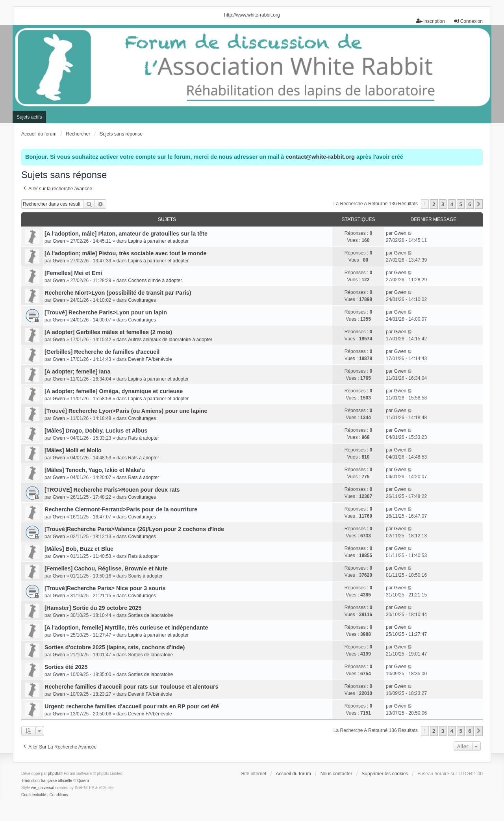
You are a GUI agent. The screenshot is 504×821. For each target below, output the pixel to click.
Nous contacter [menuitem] (336, 774)
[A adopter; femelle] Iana (77, 371)
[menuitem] (34, 795)
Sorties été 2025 (66, 667)
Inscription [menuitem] (431, 21)
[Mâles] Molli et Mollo (73, 450)
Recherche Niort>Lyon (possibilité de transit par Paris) (118, 293)
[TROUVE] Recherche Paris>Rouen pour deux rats (112, 490)
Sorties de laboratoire (150, 615)
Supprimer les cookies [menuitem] (385, 774)
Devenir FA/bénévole (150, 359)
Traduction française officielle (47, 781)
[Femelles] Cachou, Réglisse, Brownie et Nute (106, 568)
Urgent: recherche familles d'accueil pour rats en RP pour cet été (132, 706)
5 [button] (460, 204)
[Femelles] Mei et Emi (73, 273)
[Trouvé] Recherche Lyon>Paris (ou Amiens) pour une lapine (126, 411)
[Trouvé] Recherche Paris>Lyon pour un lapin (106, 312)
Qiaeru (83, 781)
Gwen (59, 241)
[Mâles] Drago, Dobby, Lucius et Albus (96, 431)
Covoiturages (142, 300)
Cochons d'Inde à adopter (155, 280)
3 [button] (443, 204)
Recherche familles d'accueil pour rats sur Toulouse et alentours (131, 687)
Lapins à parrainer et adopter (158, 241)
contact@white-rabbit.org (320, 157)
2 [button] (434, 204)
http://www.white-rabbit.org (252, 15)
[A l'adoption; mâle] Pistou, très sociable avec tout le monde (126, 253)
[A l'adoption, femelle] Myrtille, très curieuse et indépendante (126, 628)
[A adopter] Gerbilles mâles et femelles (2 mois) (108, 332)
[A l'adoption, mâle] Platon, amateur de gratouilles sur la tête (126, 234)
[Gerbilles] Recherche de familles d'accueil (102, 352)
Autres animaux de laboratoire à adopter (170, 340)
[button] (479, 204)
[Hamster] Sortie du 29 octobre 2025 (93, 608)
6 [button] (470, 204)
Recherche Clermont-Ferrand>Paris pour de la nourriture (121, 509)
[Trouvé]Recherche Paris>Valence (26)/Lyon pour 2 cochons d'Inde (134, 529)
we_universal (43, 788)
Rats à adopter (144, 438)
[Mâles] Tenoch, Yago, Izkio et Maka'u (95, 470)
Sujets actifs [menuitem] (29, 117)
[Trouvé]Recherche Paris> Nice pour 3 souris (105, 588)
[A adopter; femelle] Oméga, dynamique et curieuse (114, 391)
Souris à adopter (145, 576)
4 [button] (452, 204)
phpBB (54, 774)
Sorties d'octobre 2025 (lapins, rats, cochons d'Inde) (115, 647)
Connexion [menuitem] (468, 21)
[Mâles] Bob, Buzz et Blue (79, 549)
